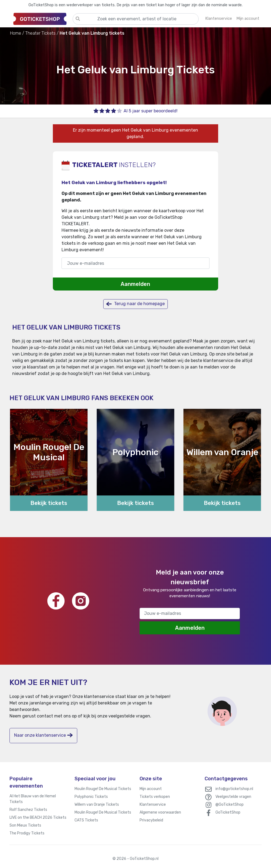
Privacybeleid (151, 820)
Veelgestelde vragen (233, 797)
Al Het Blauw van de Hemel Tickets (33, 799)
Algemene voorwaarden (160, 812)
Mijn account (151, 789)
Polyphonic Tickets (91, 797)
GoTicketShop (228, 812)
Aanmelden (135, 284)
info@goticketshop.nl (234, 789)
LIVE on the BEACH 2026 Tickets (38, 818)
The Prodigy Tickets (27, 833)
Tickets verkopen (155, 797)
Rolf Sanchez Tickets (28, 810)
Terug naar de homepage (135, 304)
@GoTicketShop (230, 805)
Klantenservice (153, 805)
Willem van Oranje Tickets (97, 805)
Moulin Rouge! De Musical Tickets (103, 789)
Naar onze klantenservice (43, 735)
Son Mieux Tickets (25, 825)
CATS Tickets (86, 820)
